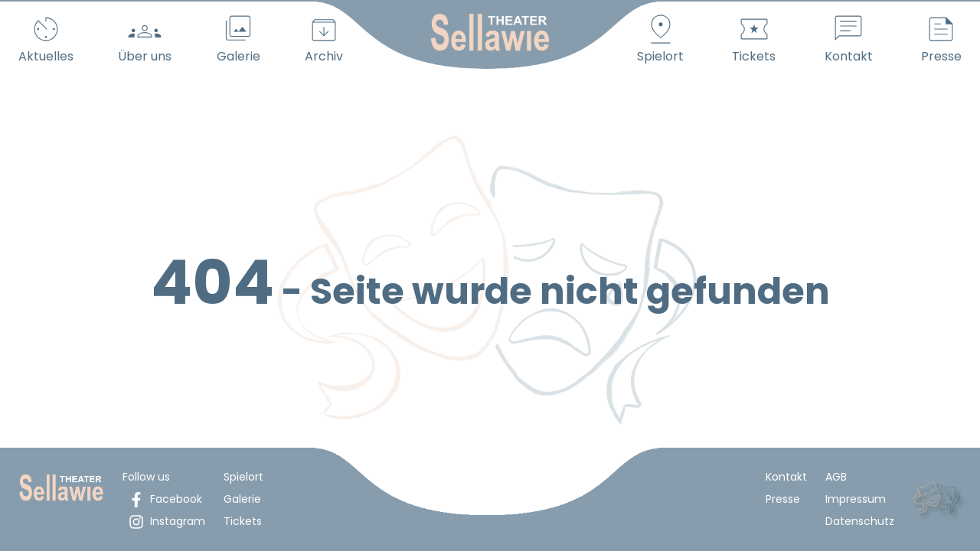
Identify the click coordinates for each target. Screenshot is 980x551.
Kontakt (786, 477)
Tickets (243, 521)
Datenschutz (860, 521)
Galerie (242, 499)
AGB (836, 477)
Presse (783, 499)
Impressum (856, 499)
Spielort (243, 477)
